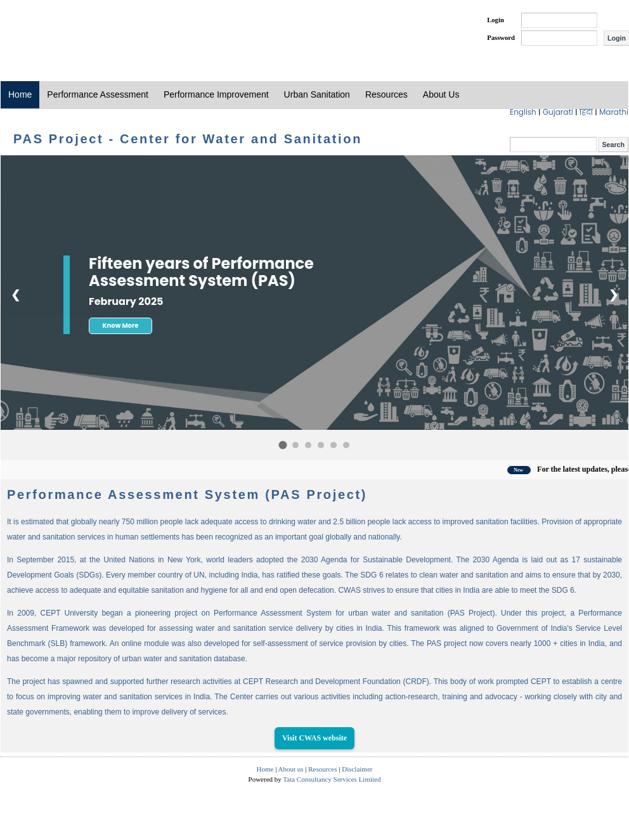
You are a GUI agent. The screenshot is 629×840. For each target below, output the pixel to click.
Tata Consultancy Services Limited (332, 779)
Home (20, 94)
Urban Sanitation (317, 94)
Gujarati (559, 112)
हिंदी (587, 112)
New (527, 470)
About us (291, 769)
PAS (43, 30)
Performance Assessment (98, 94)
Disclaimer (357, 769)
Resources (386, 94)
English (524, 112)
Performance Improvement (216, 94)
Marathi (614, 112)
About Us (441, 94)
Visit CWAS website (314, 738)
